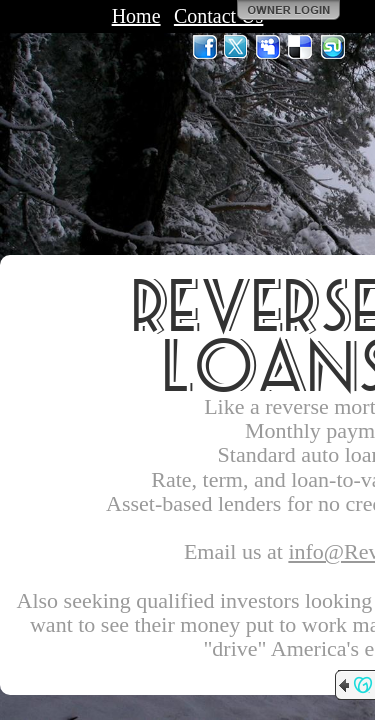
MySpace (269, 47)
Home (136, 16)
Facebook (205, 47)
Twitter (237, 47)
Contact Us (218, 16)
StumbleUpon (333, 47)
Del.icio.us (301, 47)
